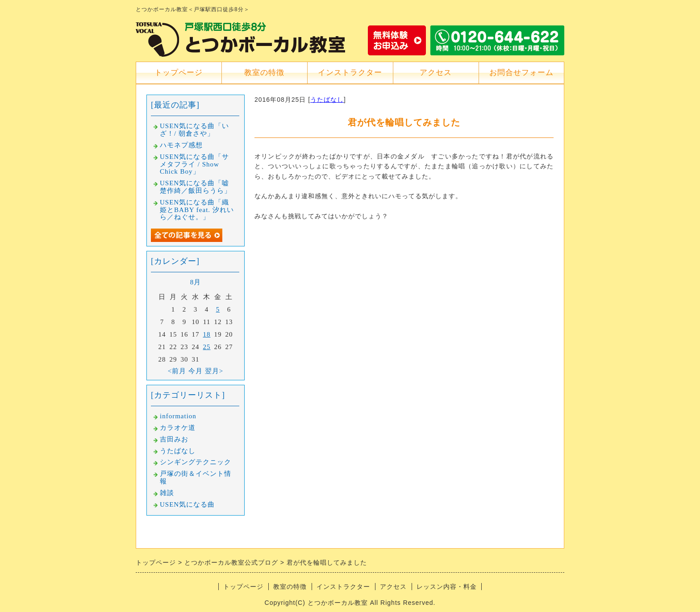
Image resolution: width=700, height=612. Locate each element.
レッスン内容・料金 (447, 587)
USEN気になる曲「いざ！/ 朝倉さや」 (194, 130)
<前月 (177, 371)
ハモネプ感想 (181, 145)
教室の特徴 (264, 73)
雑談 (167, 493)
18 (207, 334)
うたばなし (327, 100)
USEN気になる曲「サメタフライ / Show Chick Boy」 (194, 164)
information (178, 416)
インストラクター (350, 73)
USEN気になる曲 (187, 504)
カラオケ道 (178, 428)
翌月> (214, 371)
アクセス (436, 73)
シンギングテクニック (196, 462)
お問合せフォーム (521, 73)
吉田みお (174, 439)
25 (207, 347)
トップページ (179, 73)
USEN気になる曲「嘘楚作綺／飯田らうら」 (196, 187)
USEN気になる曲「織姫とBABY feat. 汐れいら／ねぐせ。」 (197, 210)
